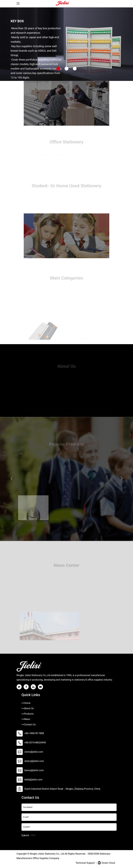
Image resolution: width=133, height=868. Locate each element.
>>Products (28, 714)
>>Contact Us (29, 725)
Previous (12, 478)
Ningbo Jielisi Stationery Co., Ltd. (47, 854)
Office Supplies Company (46, 858)
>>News (26, 719)
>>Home (26, 703)
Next (122, 478)
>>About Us (28, 708)
